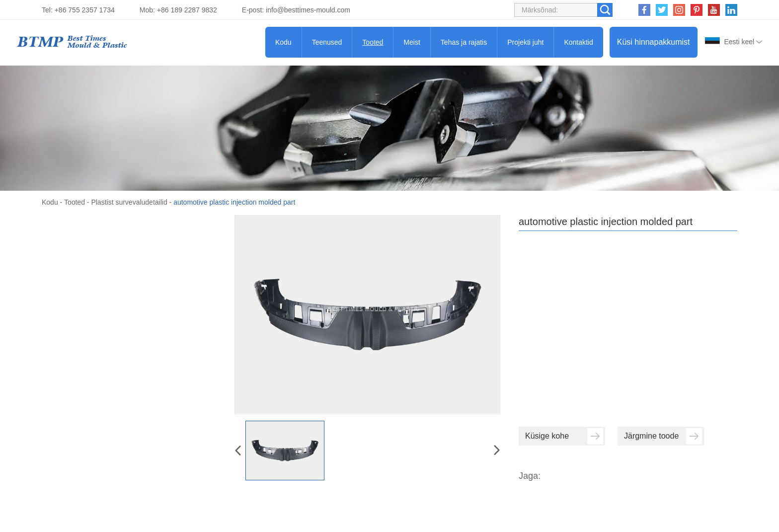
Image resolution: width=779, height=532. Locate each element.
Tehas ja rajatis (464, 42)
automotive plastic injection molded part (234, 202)
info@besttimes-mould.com (308, 10)
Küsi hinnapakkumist (654, 42)
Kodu (283, 42)
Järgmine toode (663, 436)
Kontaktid (578, 42)
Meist (412, 42)
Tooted (373, 42)
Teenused (327, 42)
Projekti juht (525, 42)
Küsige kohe (564, 436)
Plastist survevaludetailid (129, 202)
